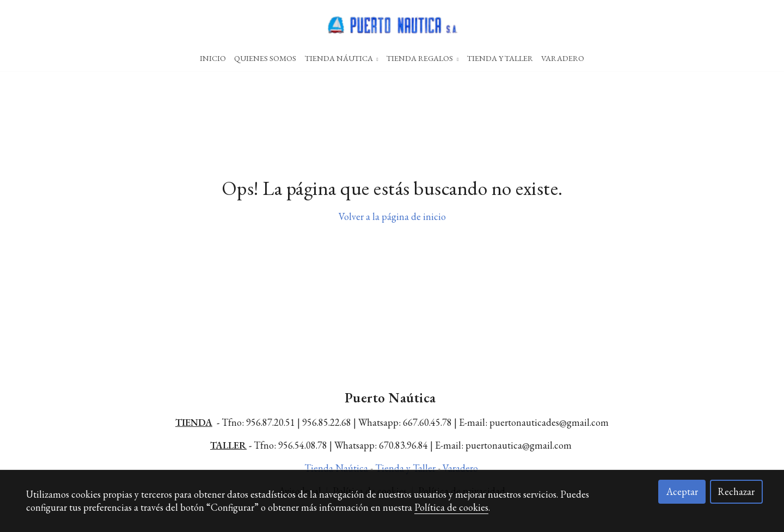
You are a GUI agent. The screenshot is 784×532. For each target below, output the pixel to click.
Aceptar (682, 491)
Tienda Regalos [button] (422, 58)
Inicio (213, 58)
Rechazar (736, 491)
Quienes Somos (265, 58)
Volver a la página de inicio (392, 228)
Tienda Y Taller (500, 58)
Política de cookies (451, 507)
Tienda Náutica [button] (342, 58)
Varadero (563, 58)
